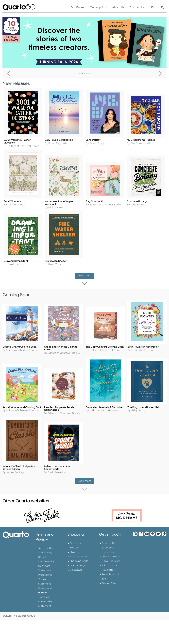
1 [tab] (80, 74)
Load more (86, 276)
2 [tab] (82, 74)
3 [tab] (84, 74)
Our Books (77, 8)
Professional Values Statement (45, 580)
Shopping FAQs (79, 562)
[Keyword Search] (162, 8)
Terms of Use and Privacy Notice (46, 554)
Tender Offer (109, 584)
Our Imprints (98, 8)
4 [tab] (87, 74)
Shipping (75, 553)
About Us (118, 8)
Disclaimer (76, 571)
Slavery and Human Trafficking (45, 594)
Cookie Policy (46, 563)
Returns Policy (78, 558)
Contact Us (137, 8)
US (152, 8)
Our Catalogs (78, 566)
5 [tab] (89, 74)
